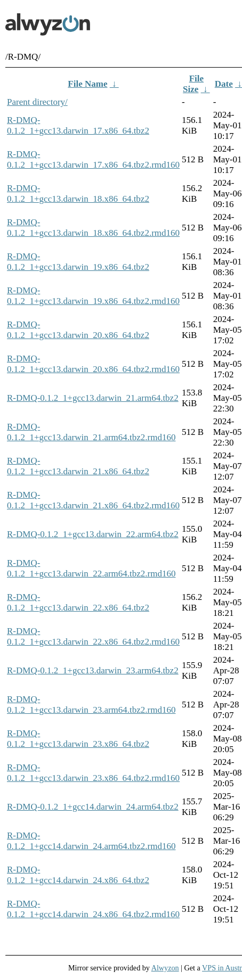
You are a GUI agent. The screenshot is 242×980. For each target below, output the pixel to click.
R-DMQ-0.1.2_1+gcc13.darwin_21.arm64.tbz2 (93, 398)
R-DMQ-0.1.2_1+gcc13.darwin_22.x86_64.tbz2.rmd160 (93, 636)
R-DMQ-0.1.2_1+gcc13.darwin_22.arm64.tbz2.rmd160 (91, 568)
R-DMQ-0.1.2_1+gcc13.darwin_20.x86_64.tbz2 (78, 330)
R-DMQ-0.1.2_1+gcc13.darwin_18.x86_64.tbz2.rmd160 (93, 228)
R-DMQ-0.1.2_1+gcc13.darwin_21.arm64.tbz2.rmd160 (91, 432)
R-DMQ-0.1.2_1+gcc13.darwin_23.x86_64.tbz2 (78, 739)
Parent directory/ (37, 102)
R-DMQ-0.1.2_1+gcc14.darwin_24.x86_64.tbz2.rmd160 (93, 909)
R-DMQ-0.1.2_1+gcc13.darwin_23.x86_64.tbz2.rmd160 (93, 773)
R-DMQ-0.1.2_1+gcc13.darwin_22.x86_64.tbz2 (78, 602)
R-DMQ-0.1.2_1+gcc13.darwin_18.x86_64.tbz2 (78, 193)
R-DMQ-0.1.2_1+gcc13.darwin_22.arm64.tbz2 (93, 534)
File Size (193, 84)
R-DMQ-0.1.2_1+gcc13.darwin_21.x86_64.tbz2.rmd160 (93, 500)
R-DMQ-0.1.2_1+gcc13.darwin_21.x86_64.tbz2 (78, 466)
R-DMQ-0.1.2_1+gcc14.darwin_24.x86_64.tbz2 (78, 875)
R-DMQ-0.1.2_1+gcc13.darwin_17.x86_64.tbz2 (78, 125)
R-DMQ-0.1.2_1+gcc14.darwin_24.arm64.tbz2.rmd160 (91, 841)
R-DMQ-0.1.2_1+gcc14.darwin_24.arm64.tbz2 (93, 807)
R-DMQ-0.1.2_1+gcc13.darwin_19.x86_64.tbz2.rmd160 (93, 296)
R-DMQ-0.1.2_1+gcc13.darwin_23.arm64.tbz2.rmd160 (91, 705)
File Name (87, 84)
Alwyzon (165, 968)
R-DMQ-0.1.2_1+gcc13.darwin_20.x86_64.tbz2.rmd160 (93, 364)
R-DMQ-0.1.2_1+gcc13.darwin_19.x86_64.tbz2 (78, 262)
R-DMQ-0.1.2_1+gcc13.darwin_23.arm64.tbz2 (93, 670)
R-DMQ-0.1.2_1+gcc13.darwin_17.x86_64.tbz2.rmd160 (93, 159)
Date (224, 84)
